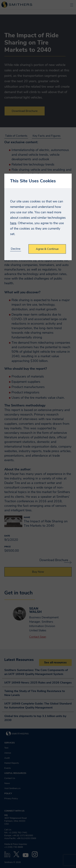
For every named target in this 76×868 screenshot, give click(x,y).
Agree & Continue (47, 249)
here (13, 223)
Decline (16, 249)
